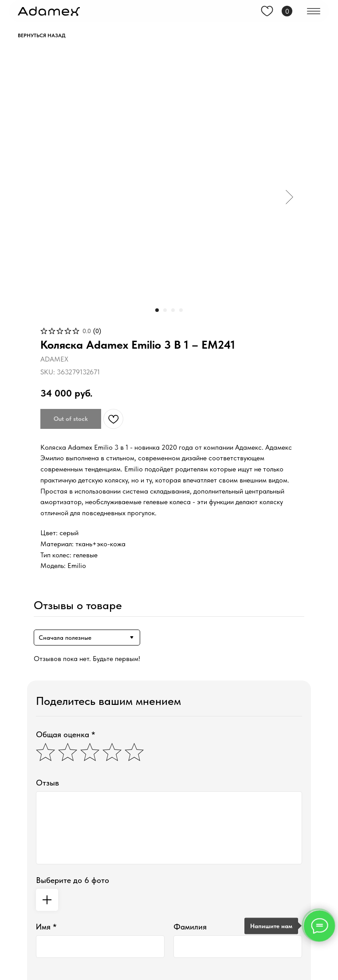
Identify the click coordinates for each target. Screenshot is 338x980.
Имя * (46, 927)
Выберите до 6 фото (73, 880)
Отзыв (47, 783)
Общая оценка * (66, 734)
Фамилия (190, 927)
